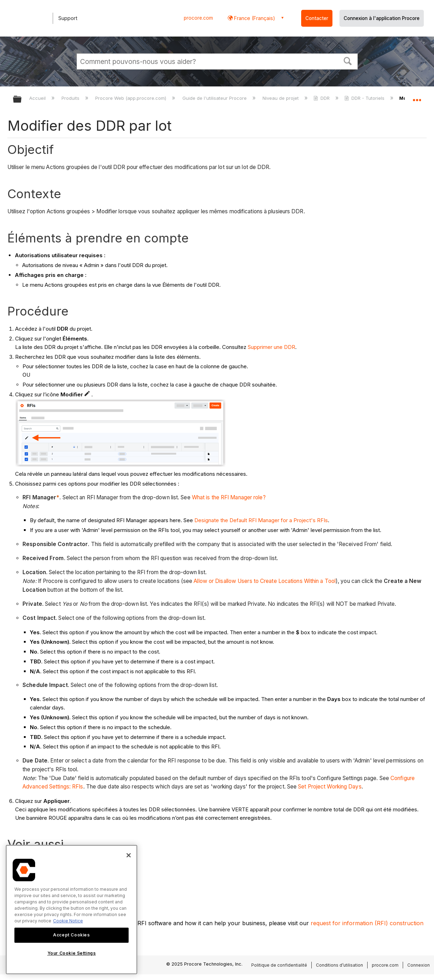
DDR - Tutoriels (365, 98)
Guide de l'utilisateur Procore (215, 98)
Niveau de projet (281, 98)
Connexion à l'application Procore (382, 18)
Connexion (419, 965)
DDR (322, 98)
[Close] (129, 855)
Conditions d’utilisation (339, 965)
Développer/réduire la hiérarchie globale (22, 100)
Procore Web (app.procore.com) (131, 98)
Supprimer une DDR (271, 347)
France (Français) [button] (254, 18)
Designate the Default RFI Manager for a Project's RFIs (261, 520)
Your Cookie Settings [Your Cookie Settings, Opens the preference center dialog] (72, 953)
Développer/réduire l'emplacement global (417, 97)
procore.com (198, 18)
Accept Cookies (71, 935)
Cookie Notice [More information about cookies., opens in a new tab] (68, 921)
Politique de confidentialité (279, 965)
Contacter (317, 18)
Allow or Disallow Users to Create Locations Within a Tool (265, 581)
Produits (71, 98)
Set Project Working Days (330, 787)
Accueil (38, 98)
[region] (72, 910)
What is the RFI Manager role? (229, 497)
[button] (348, 60)
